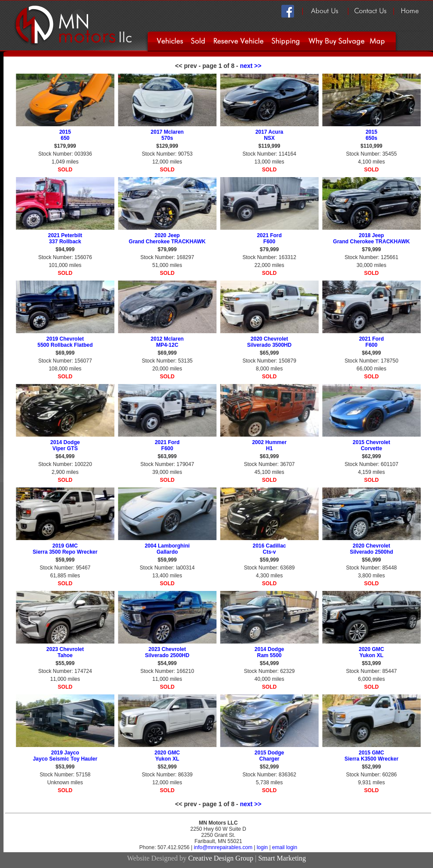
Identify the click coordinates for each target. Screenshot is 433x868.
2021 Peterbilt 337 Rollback (65, 238)
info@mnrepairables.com (224, 847)
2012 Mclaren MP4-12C (167, 342)
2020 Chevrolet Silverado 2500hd (371, 549)
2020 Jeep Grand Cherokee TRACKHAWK (167, 238)
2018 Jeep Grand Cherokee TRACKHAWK (371, 238)
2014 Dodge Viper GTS (65, 445)
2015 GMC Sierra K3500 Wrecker (371, 756)
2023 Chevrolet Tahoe (65, 652)
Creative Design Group (221, 858)
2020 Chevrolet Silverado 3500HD (269, 342)
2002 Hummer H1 (269, 445)
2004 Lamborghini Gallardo (167, 549)
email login (285, 847)
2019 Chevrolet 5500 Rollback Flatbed (65, 342)
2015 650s (371, 135)
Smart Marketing (282, 858)
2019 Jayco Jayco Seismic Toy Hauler (65, 756)
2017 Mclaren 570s (167, 135)
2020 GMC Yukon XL (371, 652)
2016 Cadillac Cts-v (269, 549)
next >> (250, 66)
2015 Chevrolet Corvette (371, 445)
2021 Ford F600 (269, 238)
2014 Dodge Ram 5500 (269, 652)
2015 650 (65, 135)
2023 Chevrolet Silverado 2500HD (167, 652)
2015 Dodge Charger (269, 756)
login (262, 847)
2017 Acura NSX (270, 135)
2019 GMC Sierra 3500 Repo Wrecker (65, 549)
